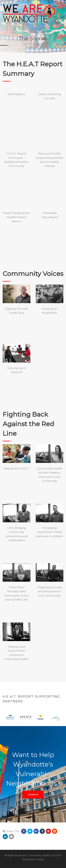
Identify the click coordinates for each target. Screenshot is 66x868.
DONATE (33, 795)
